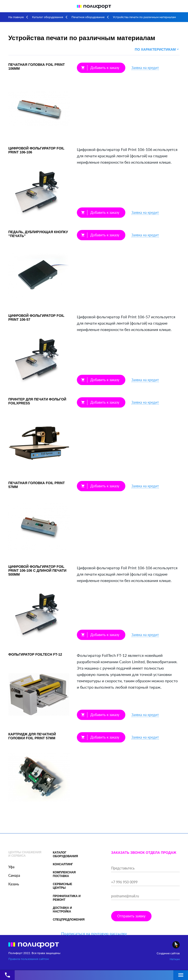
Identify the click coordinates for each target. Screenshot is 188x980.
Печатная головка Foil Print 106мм (37, 67)
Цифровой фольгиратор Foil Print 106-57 (36, 318)
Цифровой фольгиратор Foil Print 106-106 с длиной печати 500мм (37, 570)
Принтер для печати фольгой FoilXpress (37, 401)
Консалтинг (63, 864)
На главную (16, 17)
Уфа (11, 867)
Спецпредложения (69, 920)
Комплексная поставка (64, 874)
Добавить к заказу (100, 68)
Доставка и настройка (62, 910)
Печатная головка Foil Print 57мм (37, 485)
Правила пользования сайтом (29, 959)
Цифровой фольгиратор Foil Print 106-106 (36, 150)
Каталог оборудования (48, 17)
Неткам (175, 959)
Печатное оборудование (88, 17)
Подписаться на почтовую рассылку (94, 933)
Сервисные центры (63, 886)
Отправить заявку (131, 916)
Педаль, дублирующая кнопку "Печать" (38, 234)
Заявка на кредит (145, 68)
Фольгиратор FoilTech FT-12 (35, 654)
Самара (14, 875)
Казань (14, 884)
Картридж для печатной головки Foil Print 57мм (32, 736)
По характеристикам (157, 49)
